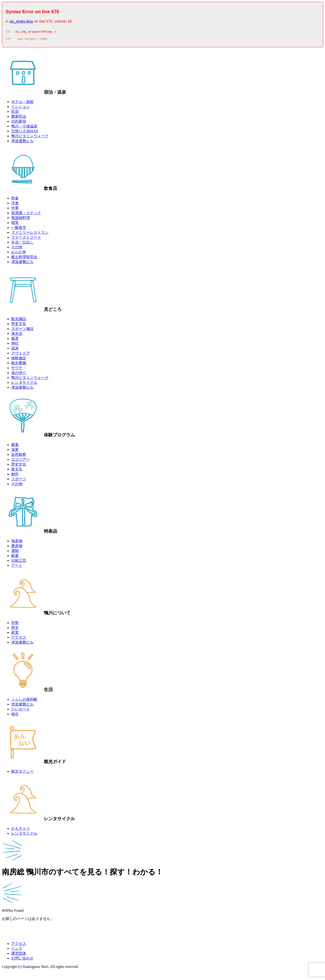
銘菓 (15, 557)
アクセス (19, 639)
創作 (15, 475)
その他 (17, 248)
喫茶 (15, 224)
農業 (15, 446)
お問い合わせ (22, 960)
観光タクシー (22, 773)
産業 (15, 634)
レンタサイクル (24, 384)
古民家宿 (19, 123)
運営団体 (19, 955)
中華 (15, 209)
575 (8, 32)
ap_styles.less (21, 21)
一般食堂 (19, 229)
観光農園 (19, 364)
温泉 (15, 350)
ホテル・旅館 (22, 103)
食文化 (17, 471)
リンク (17, 950)
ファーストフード (26, 239)
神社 (15, 345)
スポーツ (19, 480)
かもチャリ (21, 830)
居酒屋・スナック (26, 214)
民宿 (15, 113)
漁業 (15, 451)
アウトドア (21, 355)
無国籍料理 (21, 219)
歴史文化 (19, 325)
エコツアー (21, 461)
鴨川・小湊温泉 (24, 128)
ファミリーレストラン (30, 234)
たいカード (21, 711)
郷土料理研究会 (24, 258)
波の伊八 (19, 374)
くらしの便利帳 (24, 701)
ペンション (21, 108)
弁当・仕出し (22, 244)
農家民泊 (19, 118)
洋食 (15, 204)
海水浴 (17, 335)
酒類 (15, 552)
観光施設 (19, 320)
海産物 (17, 542)
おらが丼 (19, 253)
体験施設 (19, 359)
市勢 (15, 624)
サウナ (17, 369)
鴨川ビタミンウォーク (30, 137)
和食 (15, 200)
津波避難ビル (22, 142)
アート (17, 567)
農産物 (17, 547)
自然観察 (19, 456)
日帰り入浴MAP (25, 132)
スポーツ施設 (22, 330)
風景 (15, 340)
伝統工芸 (19, 562)
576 (8, 40)
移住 (15, 715)
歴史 (15, 629)
